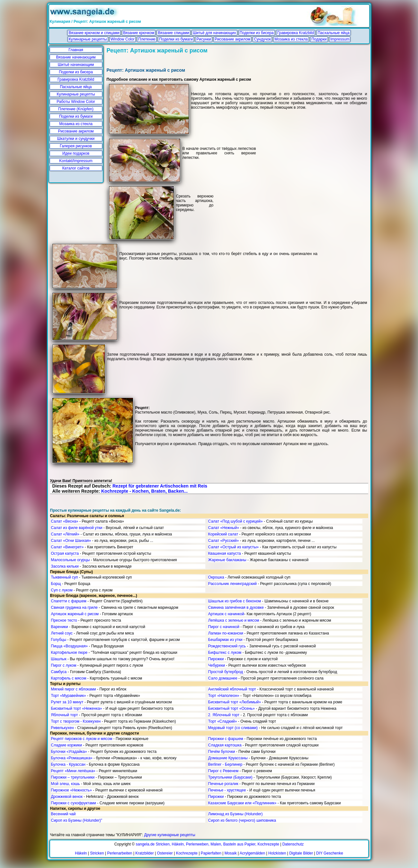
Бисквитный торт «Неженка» (77, 708)
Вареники (60, 627)
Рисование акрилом (232, 39)
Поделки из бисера (257, 33)
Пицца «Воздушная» (70, 646)
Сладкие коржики (67, 745)
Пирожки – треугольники (73, 777)
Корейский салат (223, 534)
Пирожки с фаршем (226, 739)
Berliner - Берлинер (225, 764)
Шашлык (59, 659)
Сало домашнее (223, 678)
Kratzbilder (144, 853)
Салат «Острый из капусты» (233, 547)
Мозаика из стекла (291, 39)
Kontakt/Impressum (76, 161)
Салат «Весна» (65, 521)
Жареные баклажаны (227, 560)
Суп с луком (62, 590)
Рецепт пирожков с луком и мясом (82, 739)
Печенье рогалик (223, 784)
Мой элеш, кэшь (66, 784)
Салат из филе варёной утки (77, 528)
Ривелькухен (62, 728)
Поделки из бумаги (176, 39)
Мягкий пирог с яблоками (74, 689)
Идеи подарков (76, 153)
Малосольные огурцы (71, 560)
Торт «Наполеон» (224, 696)
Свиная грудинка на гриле (74, 608)
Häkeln (81, 853)
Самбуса (59, 672)
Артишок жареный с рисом (75, 614)
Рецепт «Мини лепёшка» (73, 771)
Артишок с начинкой (226, 614)
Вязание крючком (139, 33)
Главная (76, 50)
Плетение (147, 39)
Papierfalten (211, 853)
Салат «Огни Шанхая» (71, 541)
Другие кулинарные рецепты (170, 835)
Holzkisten (277, 853)
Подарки (319, 39)
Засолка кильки (65, 566)
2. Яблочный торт (224, 715)
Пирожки (216, 659)
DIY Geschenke (330, 853)
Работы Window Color (76, 102)
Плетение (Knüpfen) (76, 109)
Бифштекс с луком (225, 653)
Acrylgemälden (252, 853)
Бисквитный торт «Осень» (231, 708)
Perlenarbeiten (120, 853)
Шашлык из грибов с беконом (235, 601)
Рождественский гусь (227, 646)
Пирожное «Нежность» (72, 790)
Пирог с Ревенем (223, 771)
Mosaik (231, 853)
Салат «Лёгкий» (65, 534)
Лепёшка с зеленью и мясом (234, 620)
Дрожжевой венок (67, 797)
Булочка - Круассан (68, 764)
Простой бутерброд (226, 672)
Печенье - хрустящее (227, 790)
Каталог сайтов (76, 168)
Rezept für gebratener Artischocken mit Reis (160, 486)
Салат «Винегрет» (67, 547)
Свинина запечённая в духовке (236, 608)
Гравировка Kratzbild (296, 33)
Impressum (340, 39)
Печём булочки (222, 752)
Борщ (56, 584)
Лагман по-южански (226, 633)
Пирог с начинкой (224, 627)
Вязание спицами (173, 33)
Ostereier (165, 853)
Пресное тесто (64, 620)
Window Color (123, 39)
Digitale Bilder (301, 853)
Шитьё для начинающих (214, 33)
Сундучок (262, 39)
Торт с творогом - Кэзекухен (76, 721)
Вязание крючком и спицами (94, 33)
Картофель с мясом (69, 678)
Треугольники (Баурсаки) (230, 777)
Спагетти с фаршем (69, 601)
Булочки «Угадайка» (69, 752)
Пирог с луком (64, 665)
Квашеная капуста (225, 553)
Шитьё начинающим (76, 65)
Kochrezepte (187, 853)
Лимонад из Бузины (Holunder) (236, 814)
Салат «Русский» (224, 541)
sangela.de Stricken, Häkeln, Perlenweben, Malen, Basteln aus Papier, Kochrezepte (208, 844)
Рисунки (204, 39)
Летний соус (62, 633)
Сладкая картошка (225, 745)
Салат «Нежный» (224, 528)
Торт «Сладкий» (223, 721)
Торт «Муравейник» (69, 696)
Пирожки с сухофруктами (74, 803)
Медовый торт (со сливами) (233, 728)
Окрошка (216, 577)
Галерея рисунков (76, 146)
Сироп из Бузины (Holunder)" (77, 820)
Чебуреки (217, 665)
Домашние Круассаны (228, 758)
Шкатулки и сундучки (76, 139)
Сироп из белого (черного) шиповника (242, 820)
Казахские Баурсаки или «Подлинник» (242, 803)
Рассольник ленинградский (232, 584)
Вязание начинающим (76, 57)
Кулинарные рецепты (88, 39)
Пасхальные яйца (333, 33)
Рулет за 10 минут (67, 702)
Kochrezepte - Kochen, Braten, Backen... (144, 491)
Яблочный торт (65, 715)
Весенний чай (63, 814)
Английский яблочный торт (232, 689)
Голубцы (59, 640)
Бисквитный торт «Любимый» (235, 702)
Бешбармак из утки (225, 640)
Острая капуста (65, 553)
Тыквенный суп (65, 577)
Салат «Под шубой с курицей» (236, 521)
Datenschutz (293, 844)
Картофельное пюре (69, 653)
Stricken (97, 853)
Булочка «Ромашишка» (72, 758)
